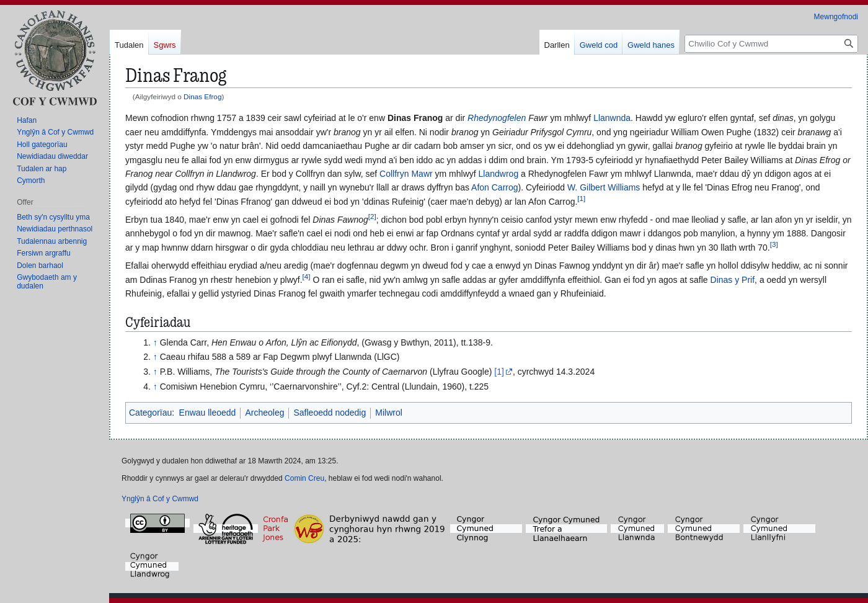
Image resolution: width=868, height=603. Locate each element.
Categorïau (150, 413)
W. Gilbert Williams (604, 187)
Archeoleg (264, 413)
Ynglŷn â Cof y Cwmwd (160, 499)
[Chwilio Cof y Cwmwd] (771, 44)
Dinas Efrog (202, 96)
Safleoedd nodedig (330, 413)
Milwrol (389, 413)
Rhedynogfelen (497, 118)
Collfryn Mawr (406, 174)
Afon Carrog (494, 187)
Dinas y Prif (733, 280)
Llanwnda (612, 118)
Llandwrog (499, 174)
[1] (499, 372)
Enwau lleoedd (208, 413)
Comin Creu (304, 478)
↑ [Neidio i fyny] (155, 342)
